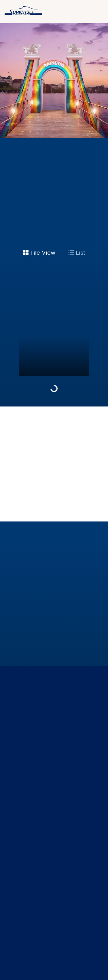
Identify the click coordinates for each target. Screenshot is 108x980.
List (77, 253)
